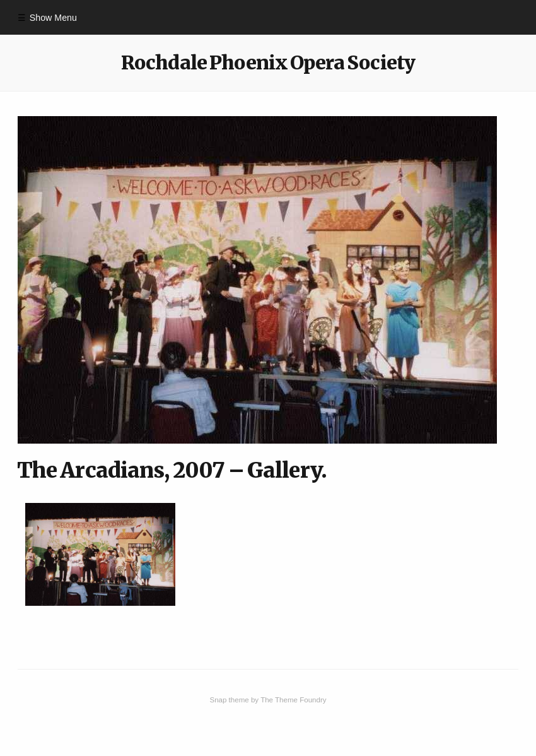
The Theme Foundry (293, 700)
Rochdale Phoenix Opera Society (268, 62)
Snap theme (229, 700)
